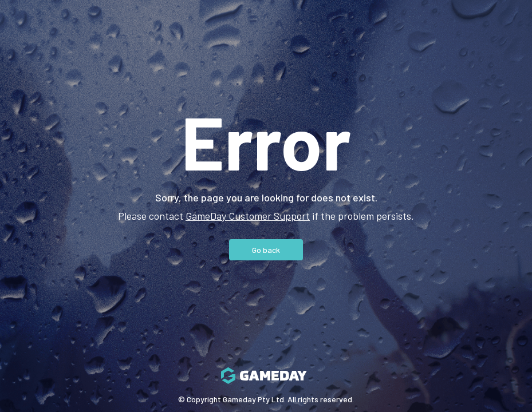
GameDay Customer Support (248, 216)
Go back (266, 250)
